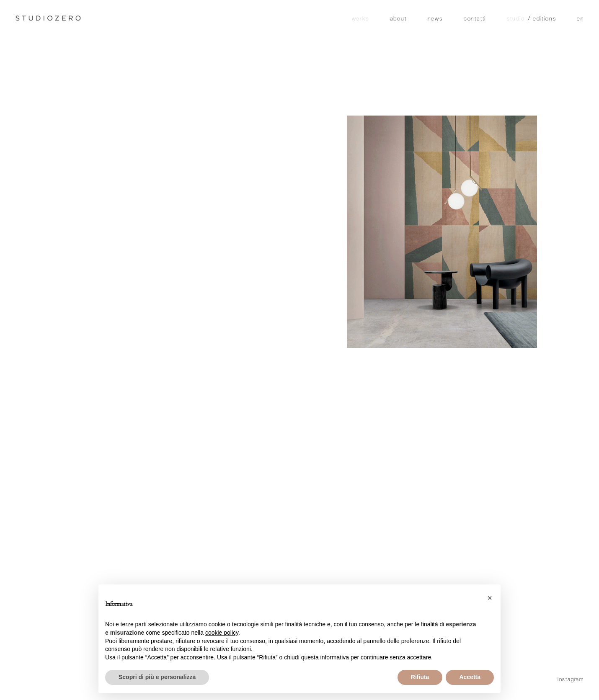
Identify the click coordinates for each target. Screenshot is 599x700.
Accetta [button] (470, 677)
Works (360, 19)
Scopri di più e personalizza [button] (157, 677)
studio (516, 19)
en (581, 19)
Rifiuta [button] (420, 677)
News (435, 19)
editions (544, 19)
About (398, 19)
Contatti (475, 19)
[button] (490, 598)
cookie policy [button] (222, 633)
